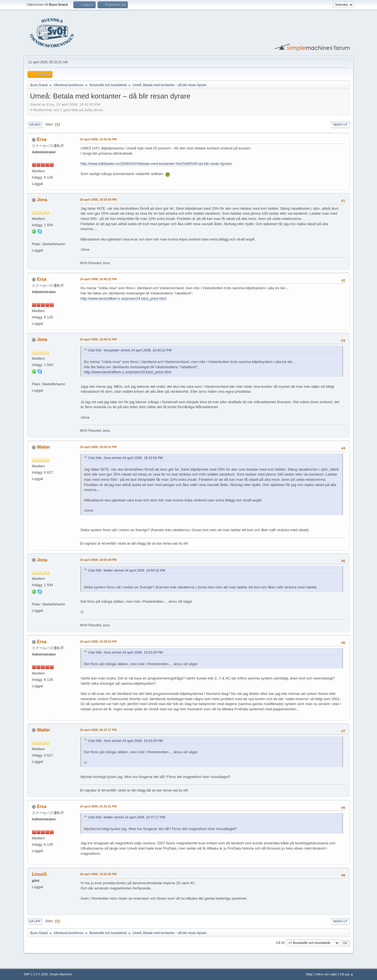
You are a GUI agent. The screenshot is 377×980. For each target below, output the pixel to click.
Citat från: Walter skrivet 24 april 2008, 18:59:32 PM (127, 570)
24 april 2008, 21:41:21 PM (98, 806)
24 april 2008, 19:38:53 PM (98, 641)
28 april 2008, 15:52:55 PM (98, 874)
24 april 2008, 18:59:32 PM (98, 447)
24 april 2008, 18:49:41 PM (98, 339)
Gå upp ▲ (347, 974)
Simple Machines (61, 974)
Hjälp (309, 974)
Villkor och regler (326, 974)
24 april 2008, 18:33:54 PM (98, 200)
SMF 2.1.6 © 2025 (36, 974)
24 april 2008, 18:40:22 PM (98, 279)
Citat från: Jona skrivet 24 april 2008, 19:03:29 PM (125, 653)
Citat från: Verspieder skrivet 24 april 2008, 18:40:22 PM (130, 350)
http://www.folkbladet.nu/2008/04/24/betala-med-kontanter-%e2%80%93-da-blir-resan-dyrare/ (156, 164)
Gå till (280, 943)
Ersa (42, 139)
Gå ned (35, 125)
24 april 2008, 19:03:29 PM (98, 560)
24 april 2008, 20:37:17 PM (98, 730)
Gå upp (35, 921)
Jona (42, 200)
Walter (43, 447)
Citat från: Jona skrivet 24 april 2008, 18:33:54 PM (125, 458)
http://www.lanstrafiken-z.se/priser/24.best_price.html (123, 298)
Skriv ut (340, 125)
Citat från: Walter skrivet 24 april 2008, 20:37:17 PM (127, 817)
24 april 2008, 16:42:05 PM (98, 139)
